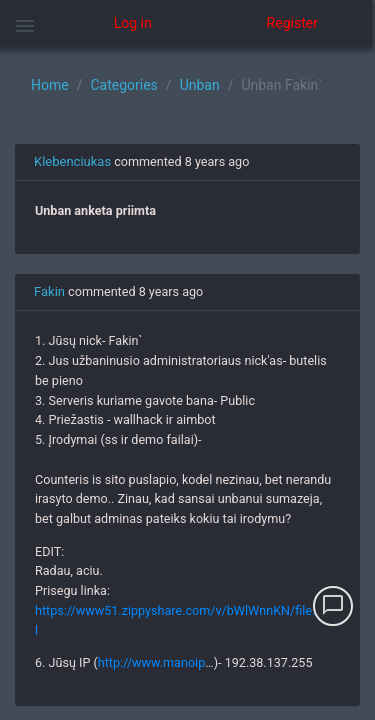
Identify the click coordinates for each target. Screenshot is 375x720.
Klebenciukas (72, 161)
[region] (187, 383)
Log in (133, 23)
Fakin (49, 291)
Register (292, 23)
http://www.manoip (151, 662)
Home (50, 85)
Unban (200, 85)
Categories (123, 85)
